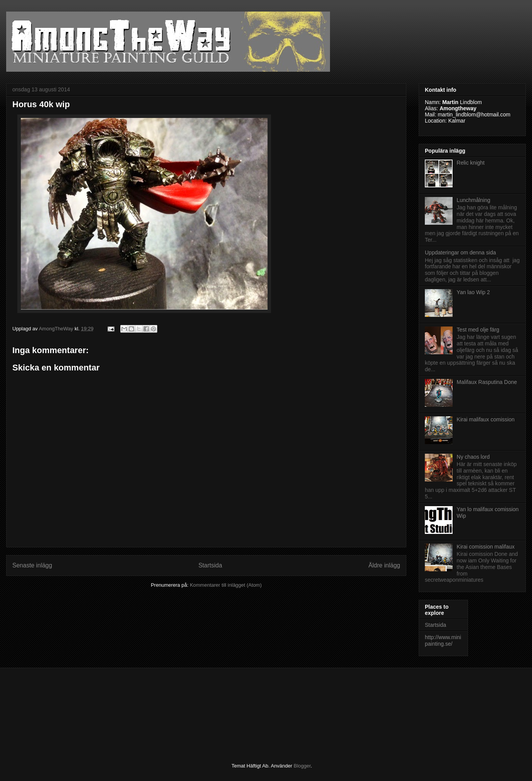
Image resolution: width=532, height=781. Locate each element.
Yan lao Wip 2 (473, 292)
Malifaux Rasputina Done (487, 382)
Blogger (302, 766)
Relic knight (471, 163)
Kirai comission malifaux (486, 547)
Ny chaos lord (473, 457)
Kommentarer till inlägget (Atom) (226, 585)
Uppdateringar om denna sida (460, 252)
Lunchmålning (474, 200)
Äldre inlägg (384, 565)
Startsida (210, 565)
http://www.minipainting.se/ (443, 640)
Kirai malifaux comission (486, 419)
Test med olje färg (478, 330)
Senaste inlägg (32, 565)
